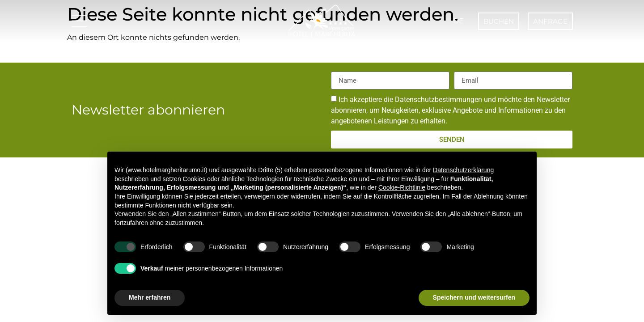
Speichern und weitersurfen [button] (474, 297)
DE (457, 21)
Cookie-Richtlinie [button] (402, 187)
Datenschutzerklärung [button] (463, 170)
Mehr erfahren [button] (150, 297)
